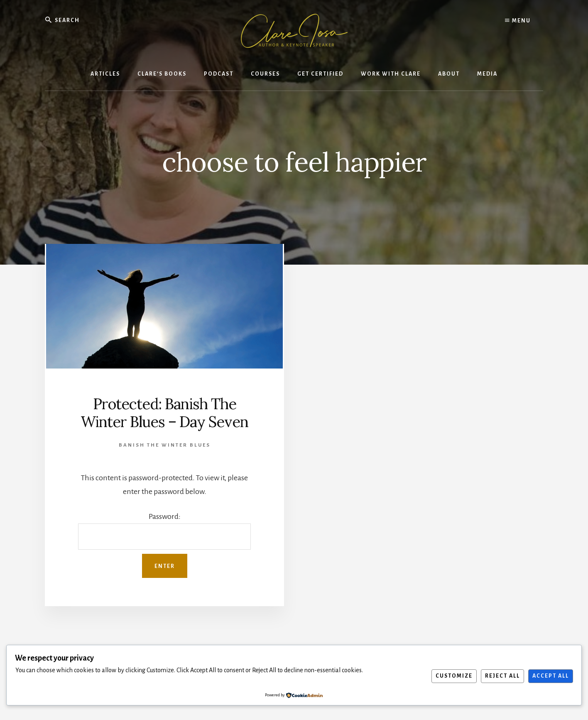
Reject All (502, 676)
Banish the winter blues (165, 445)
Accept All (551, 676)
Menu (518, 21)
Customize (454, 676)
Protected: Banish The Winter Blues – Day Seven (164, 413)
